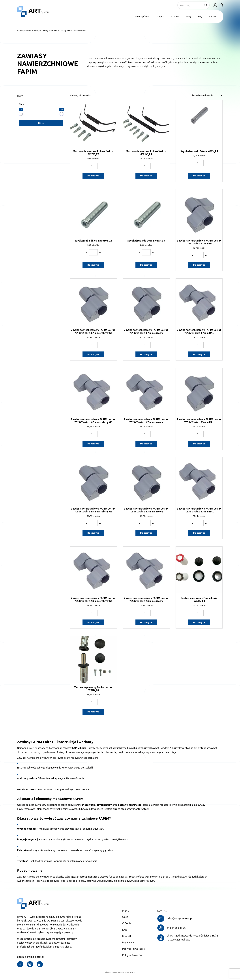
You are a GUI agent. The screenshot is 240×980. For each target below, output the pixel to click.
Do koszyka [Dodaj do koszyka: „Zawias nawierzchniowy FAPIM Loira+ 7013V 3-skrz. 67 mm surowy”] (146, 444)
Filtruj (41, 123)
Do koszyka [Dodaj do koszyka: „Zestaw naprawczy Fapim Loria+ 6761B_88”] (93, 712)
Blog (189, 17)
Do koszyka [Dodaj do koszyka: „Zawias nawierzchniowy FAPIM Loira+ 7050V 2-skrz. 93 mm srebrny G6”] (93, 533)
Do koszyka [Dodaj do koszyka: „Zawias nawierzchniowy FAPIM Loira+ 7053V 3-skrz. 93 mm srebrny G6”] (93, 622)
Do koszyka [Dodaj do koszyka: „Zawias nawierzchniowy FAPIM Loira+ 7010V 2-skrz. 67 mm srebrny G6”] (93, 354)
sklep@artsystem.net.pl (179, 918)
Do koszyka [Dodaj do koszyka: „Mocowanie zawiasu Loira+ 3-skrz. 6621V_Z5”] (146, 176)
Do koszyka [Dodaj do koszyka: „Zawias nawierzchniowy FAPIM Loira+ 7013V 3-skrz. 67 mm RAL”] (199, 354)
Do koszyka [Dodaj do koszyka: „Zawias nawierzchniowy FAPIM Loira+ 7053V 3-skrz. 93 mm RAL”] (199, 533)
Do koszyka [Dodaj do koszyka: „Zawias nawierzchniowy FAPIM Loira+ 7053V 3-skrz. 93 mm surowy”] (146, 622)
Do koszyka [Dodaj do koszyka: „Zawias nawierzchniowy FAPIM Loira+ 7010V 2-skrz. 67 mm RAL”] (199, 265)
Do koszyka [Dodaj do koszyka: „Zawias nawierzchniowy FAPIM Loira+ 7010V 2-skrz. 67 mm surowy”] (146, 354)
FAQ (200, 17)
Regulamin (128, 942)
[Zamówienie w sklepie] (207, 95)
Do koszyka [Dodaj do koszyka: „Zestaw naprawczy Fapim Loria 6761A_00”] (199, 622)
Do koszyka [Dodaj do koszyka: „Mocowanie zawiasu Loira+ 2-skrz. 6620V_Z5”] (93, 176)
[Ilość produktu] (93, 166)
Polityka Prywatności (134, 949)
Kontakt (213, 17)
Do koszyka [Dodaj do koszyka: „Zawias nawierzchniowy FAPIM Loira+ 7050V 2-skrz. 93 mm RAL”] (199, 444)
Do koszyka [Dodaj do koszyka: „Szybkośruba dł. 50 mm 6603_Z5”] (199, 176)
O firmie (175, 17)
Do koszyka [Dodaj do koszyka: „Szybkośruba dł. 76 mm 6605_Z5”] (146, 265)
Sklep (160, 17)
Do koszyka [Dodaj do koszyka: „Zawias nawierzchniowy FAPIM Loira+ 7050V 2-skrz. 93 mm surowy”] (146, 533)
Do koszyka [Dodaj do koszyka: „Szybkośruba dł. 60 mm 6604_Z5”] (93, 265)
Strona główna (142, 17)
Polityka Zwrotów (132, 955)
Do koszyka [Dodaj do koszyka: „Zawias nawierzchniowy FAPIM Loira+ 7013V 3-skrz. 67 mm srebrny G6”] (93, 444)
